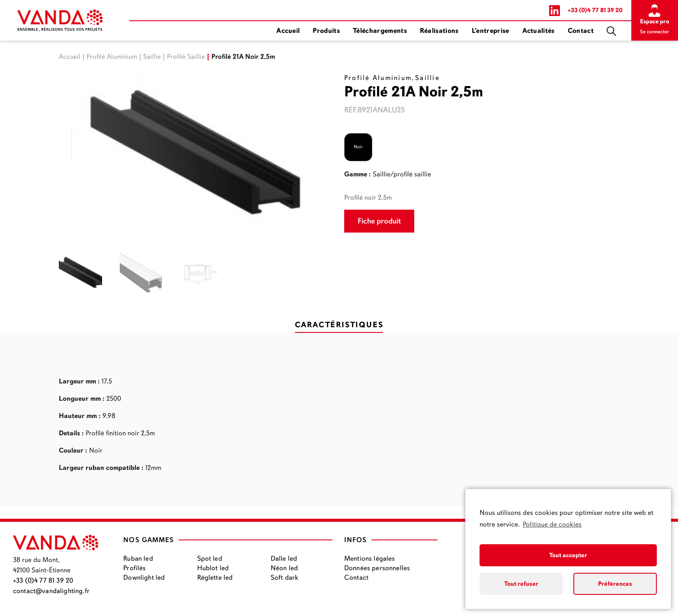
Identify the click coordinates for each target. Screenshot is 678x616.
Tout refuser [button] (521, 584)
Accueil (288, 31)
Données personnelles (377, 568)
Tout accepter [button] (568, 555)
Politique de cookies (552, 524)
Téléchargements (380, 31)
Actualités (539, 31)
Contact (581, 31)
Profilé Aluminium (112, 57)
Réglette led (215, 578)
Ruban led (138, 559)
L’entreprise (491, 31)
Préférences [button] (615, 584)
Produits (326, 31)
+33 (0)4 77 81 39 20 (595, 10)
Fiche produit (379, 221)
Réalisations (439, 31)
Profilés (134, 568)
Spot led (210, 559)
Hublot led (213, 568)
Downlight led (144, 578)
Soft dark (285, 578)
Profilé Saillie (186, 57)
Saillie (152, 57)
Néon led (284, 568)
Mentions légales (370, 559)
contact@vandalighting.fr (51, 591)
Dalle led (284, 559)
